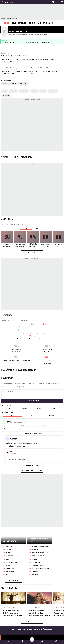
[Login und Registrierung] (57, 2)
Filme (7, 19)
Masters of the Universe (38, 587)
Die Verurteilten (10, 587)
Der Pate (8, 584)
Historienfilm (6, 95)
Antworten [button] (15, 439)
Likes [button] (32, 415)
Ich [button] (54, 408)
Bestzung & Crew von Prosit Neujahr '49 (14, 224)
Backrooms (35, 603)
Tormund (9, 421)
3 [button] (7, 467)
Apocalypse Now (10, 600)
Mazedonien (23, 83)
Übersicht (5, 23)
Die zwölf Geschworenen (12, 594)
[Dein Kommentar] (32, 394)
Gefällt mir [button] (8, 439)
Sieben (7, 591)
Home (3, 19)
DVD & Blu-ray (48, 23)
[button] (8, 642)
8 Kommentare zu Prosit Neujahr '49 (13, 387)
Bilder (39, 23)
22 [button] (4, 439)
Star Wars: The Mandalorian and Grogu (41, 584)
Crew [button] (38, 229)
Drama (5, 91)
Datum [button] (13, 415)
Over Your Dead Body (37, 594)
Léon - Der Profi (10, 603)
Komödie (43, 91)
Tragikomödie (53, 91)
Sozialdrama (13, 91)
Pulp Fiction (9, 578)
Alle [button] (10, 408)
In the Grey (35, 591)
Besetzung (31, 23)
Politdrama (34, 91)
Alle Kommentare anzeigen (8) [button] (32, 502)
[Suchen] (53, 2)
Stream (13, 23)
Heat (7, 606)
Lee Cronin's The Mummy (38, 597)
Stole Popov (42, 60)
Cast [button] (26, 229)
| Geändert (16, 423)
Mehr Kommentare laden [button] (32, 497)
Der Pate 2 (8, 597)
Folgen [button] (20, 439)
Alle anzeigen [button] (32, 252)
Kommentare (22, 23)
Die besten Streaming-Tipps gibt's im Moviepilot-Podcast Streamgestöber (25, 42)
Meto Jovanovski (17, 62)
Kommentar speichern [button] (32, 401)
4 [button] (7, 491)
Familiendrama (24, 91)
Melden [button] (25, 439)
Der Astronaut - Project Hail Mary (41, 600)
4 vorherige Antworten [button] (34, 444)
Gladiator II (35, 606)
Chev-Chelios (14, 449)
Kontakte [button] (25, 408)
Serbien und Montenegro (9, 83)
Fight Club (8, 581)
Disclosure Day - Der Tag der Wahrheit (41, 578)
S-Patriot (12, 473)
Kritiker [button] (39, 408)
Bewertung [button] (51, 415)
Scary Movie (35, 581)
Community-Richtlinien (22, 383)
